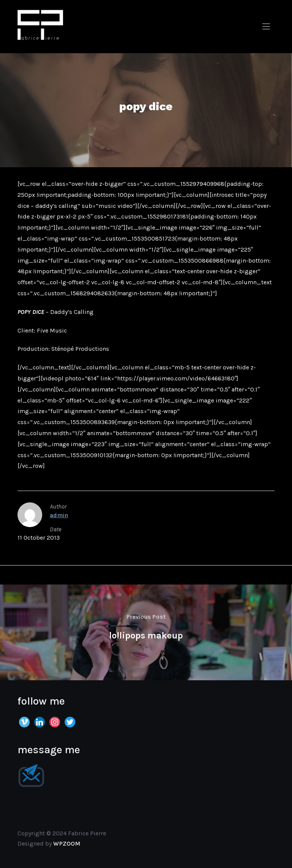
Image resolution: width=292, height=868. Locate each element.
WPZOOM (67, 843)
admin (59, 515)
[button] (266, 27)
